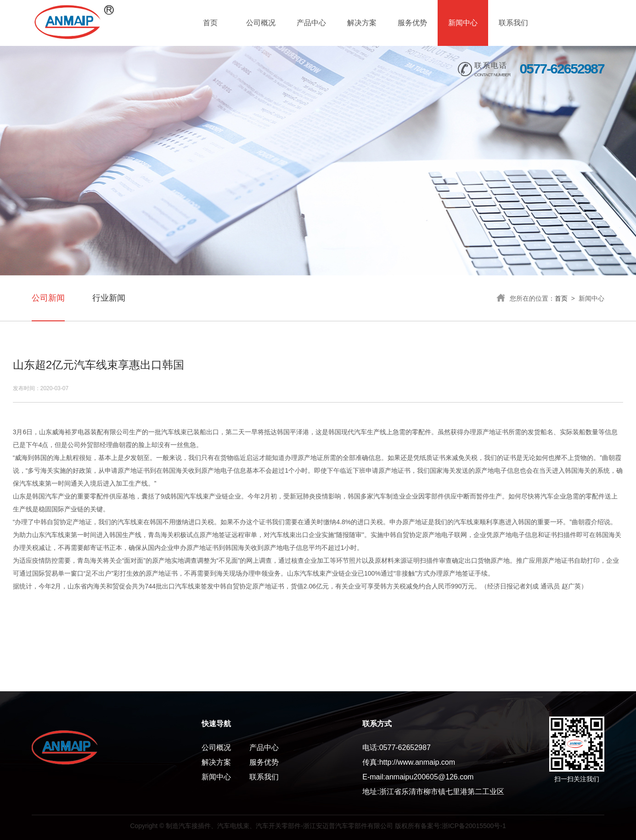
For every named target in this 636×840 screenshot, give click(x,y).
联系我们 (513, 23)
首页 (210, 23)
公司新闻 (48, 298)
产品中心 (311, 23)
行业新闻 (109, 298)
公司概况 (261, 23)
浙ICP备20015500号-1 (474, 826)
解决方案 (362, 23)
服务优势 (412, 23)
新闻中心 (463, 23)
